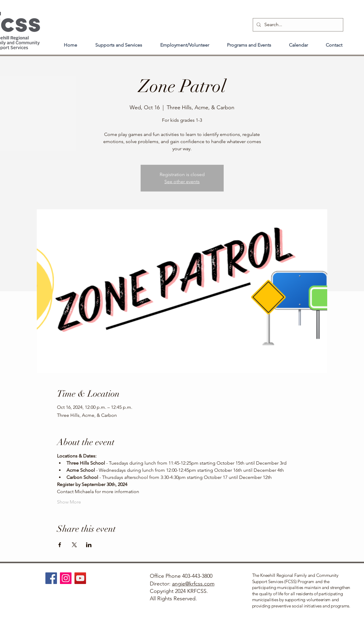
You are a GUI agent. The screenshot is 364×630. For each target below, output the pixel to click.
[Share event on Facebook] (60, 545)
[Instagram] (66, 578)
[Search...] (297, 25)
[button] (119, 42)
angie (179, 584)
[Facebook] (51, 578)
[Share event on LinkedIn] (89, 545)
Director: (161, 584)
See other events (182, 182)
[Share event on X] (74, 545)
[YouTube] (80, 578)
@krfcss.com (200, 584)
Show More (69, 502)
